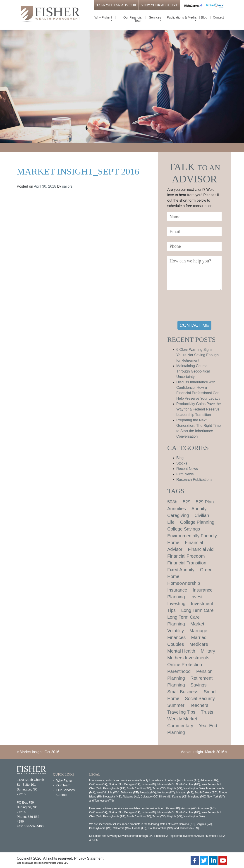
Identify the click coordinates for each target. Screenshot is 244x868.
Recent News (187, 469)
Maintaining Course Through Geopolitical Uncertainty (193, 371)
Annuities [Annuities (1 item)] (177, 509)
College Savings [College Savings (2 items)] (184, 529)
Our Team (63, 785)
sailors (67, 186)
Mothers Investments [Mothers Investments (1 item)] (188, 658)
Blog (204, 17)
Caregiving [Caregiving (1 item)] (178, 515)
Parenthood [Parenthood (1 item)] (179, 671)
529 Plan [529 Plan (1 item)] (205, 502)
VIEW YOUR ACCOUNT (159, 5)
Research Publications (194, 480)
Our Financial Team (133, 19)
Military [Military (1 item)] (208, 651)
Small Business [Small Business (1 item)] (183, 692)
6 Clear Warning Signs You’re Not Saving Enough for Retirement (197, 355)
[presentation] (202, 306)
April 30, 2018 (45, 186)
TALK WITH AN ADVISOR (116, 5)
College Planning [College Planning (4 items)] (197, 522)
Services (155, 17)
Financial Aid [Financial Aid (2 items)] (201, 549)
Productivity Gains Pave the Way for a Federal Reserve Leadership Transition (199, 409)
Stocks (182, 463)
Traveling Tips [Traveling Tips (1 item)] (181, 712)
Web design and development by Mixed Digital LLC (42, 863)
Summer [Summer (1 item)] (176, 705)
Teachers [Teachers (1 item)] (199, 705)
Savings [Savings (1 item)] (198, 685)
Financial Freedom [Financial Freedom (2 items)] (186, 556)
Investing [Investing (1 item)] (176, 604)
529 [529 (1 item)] (187, 502)
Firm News (185, 474)
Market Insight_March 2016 (202, 752)
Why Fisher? (103, 17)
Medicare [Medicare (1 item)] (199, 644)
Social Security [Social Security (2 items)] (200, 698)
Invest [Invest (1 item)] (196, 597)
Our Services (66, 790)
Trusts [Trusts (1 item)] (207, 712)
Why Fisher (64, 781)
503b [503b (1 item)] (172, 502)
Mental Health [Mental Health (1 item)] (181, 651)
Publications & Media (182, 17)
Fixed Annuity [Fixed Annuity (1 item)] (181, 570)
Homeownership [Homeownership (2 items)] (184, 583)
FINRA (221, 836)
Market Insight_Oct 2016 (39, 752)
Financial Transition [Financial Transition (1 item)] (187, 563)
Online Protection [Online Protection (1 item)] (185, 665)
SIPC (95, 840)
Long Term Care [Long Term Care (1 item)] (197, 610)
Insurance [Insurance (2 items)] (177, 590)
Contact (218, 17)
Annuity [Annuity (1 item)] (199, 509)
